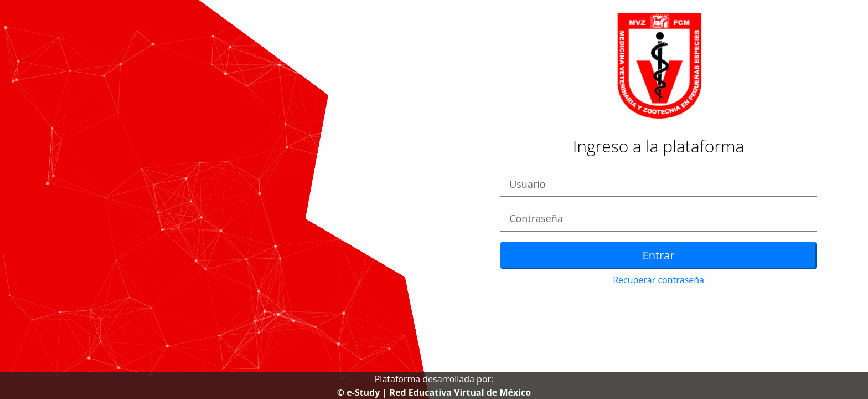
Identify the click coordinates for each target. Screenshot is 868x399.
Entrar (659, 255)
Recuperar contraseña (658, 280)
